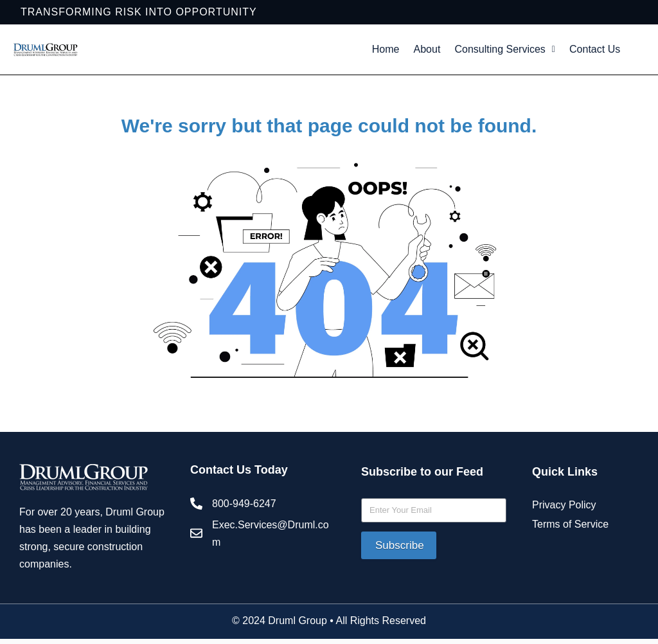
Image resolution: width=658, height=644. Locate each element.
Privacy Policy (564, 540)
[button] (545, 52)
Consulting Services (545, 52)
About (456, 52)
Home (407, 52)
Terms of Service (570, 559)
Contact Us (496, 81)
